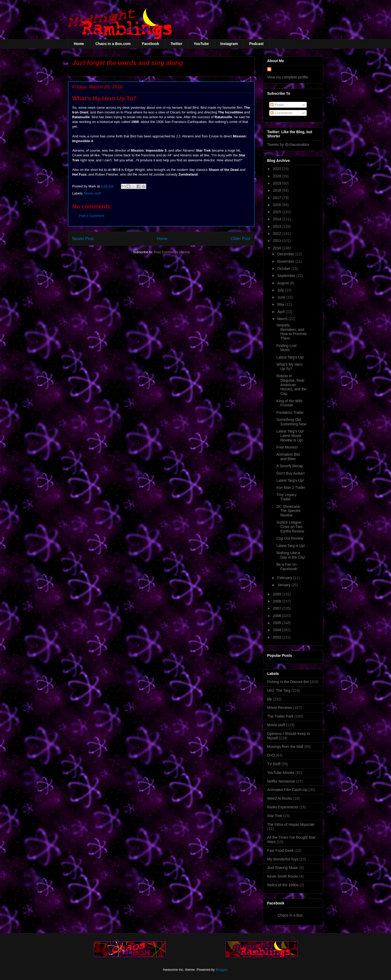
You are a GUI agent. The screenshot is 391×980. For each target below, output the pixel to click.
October (284, 268)
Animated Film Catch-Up (287, 790)
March (283, 319)
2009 (278, 594)
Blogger (221, 970)
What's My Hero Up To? (289, 367)
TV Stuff (274, 764)
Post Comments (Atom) (172, 252)
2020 (278, 176)
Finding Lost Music (286, 348)
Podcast (256, 44)
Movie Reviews (280, 708)
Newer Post (83, 239)
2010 (278, 248)
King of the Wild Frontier (289, 403)
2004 (278, 630)
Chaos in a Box (290, 915)
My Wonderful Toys (283, 859)
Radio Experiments (283, 807)
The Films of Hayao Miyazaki (291, 824)
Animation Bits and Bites (288, 457)
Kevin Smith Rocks (283, 876)
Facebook (151, 44)
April (281, 312)
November (286, 261)
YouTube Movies (281, 773)
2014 (278, 219)
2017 (278, 198)
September (287, 276)
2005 (278, 623)
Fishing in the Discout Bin (288, 682)
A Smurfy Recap (290, 466)
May (281, 304)
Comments (281, 113)
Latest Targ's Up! (290, 357)
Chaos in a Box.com (113, 44)
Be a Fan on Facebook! (287, 567)
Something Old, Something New (291, 422)
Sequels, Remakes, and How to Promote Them (292, 332)
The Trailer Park (280, 716)
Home (79, 44)
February (285, 578)
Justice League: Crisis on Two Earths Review (290, 527)
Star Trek (275, 816)
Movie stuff (93, 193)
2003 (278, 637)
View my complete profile (288, 77)
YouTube (201, 44)
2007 (278, 608)
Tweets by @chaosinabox (288, 145)
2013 (278, 226)
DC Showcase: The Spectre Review (289, 511)
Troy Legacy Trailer (287, 497)
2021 (278, 169)
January (284, 585)
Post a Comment (92, 216)
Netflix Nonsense (281, 781)
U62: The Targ (279, 690)
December (286, 254)
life (270, 699)
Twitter (176, 44)
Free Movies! (287, 447)
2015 (278, 212)
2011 (278, 241)
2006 (278, 616)
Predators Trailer (290, 412)
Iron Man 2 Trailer (291, 487)
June (282, 297)
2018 (278, 190)
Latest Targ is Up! (291, 546)
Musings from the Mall (285, 747)
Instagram (229, 44)
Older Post (241, 239)
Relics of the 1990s (283, 885)
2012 (278, 233)
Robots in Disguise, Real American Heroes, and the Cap (292, 385)
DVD (271, 755)
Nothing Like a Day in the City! (291, 555)
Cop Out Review (290, 538)
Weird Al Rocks (280, 798)
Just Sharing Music (283, 868)
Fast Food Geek (280, 850)
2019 (278, 183)
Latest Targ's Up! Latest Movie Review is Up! (290, 436)
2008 (278, 601)
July (281, 290)
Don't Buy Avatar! (290, 473)
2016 (278, 205)
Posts (277, 105)
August (283, 283)
